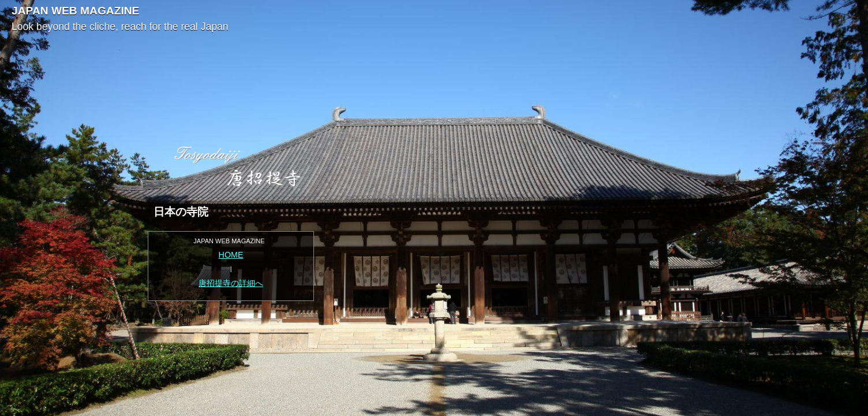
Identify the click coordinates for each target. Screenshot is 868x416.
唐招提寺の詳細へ (231, 283)
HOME (231, 255)
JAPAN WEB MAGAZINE (75, 11)
